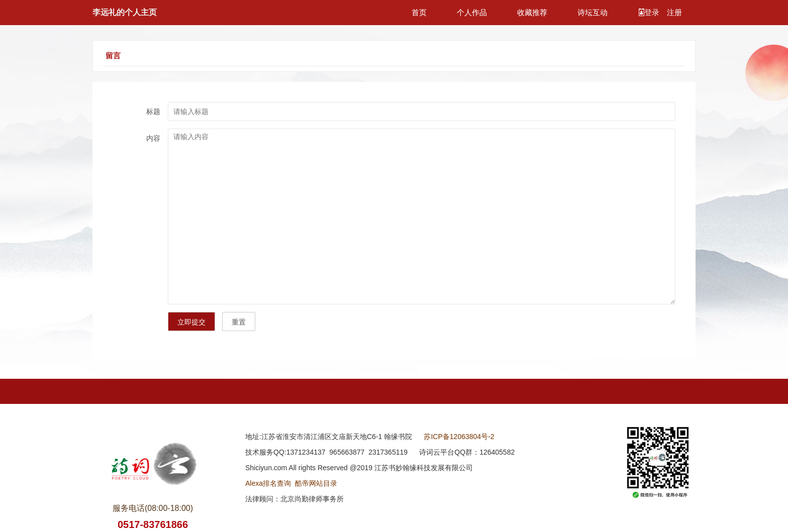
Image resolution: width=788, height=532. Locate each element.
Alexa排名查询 (268, 483)
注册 (674, 12)
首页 (419, 12)
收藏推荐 (532, 12)
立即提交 (191, 322)
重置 (239, 322)
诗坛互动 (593, 12)
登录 (650, 12)
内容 (153, 138)
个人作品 (472, 12)
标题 (153, 112)
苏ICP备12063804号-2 (459, 437)
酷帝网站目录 (316, 483)
